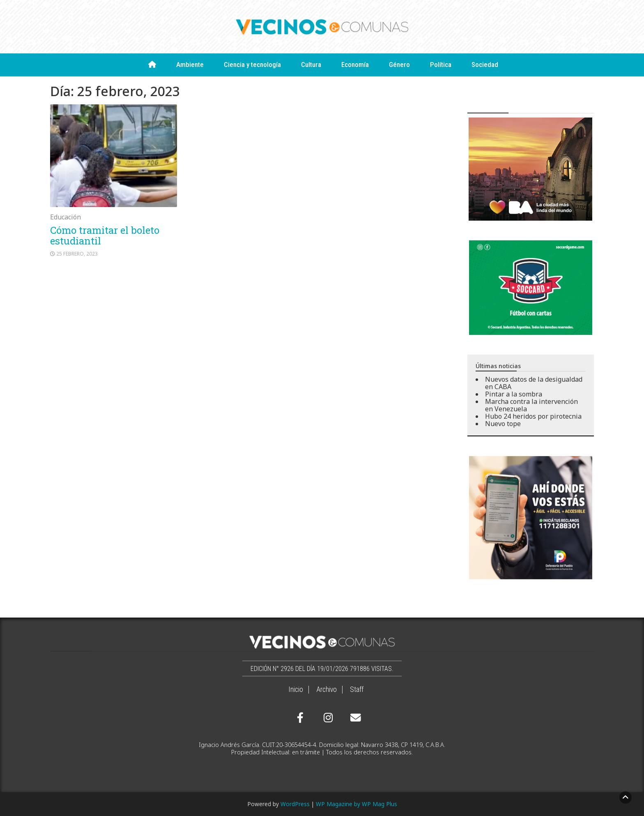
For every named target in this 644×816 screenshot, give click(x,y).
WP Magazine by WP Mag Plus (356, 804)
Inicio (296, 689)
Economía (355, 65)
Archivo (327, 689)
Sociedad (485, 65)
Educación (66, 217)
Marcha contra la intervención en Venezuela (531, 405)
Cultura (311, 65)
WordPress (295, 804)
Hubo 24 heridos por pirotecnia (533, 416)
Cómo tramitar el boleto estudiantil (105, 235)
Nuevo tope (503, 424)
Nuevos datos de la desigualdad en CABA (534, 383)
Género (399, 65)
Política (441, 65)
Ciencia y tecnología (252, 65)
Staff (357, 689)
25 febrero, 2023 (77, 254)
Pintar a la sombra (514, 394)
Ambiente (190, 65)
